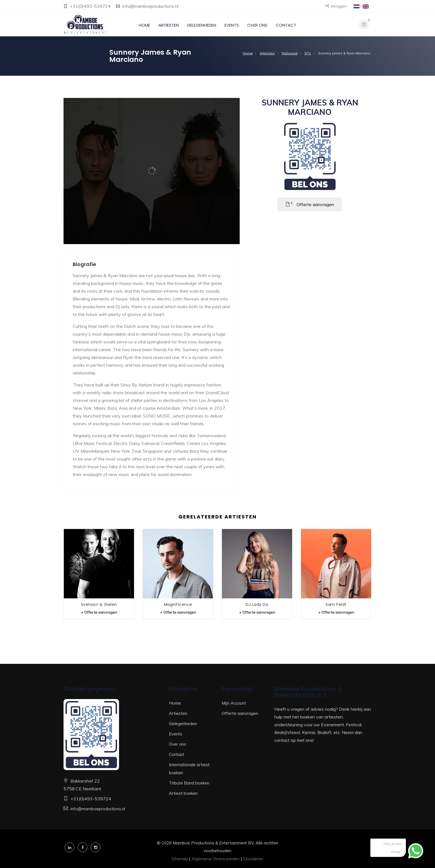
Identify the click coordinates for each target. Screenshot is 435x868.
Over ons (257, 25)
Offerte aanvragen (240, 713)
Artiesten (169, 25)
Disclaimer (253, 859)
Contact (286, 25)
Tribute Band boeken (189, 783)
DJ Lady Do (257, 604)
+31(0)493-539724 (91, 6)
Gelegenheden (202, 25)
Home (144, 25)
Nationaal (290, 53)
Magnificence (178, 604)
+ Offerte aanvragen (99, 612)
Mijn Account (234, 703)
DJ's (308, 53)
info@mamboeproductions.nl (150, 6)
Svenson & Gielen (99, 604)
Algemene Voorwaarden (216, 859)
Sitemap (180, 859)
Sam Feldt (336, 604)
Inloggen (336, 6)
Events (232, 25)
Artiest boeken (183, 793)
